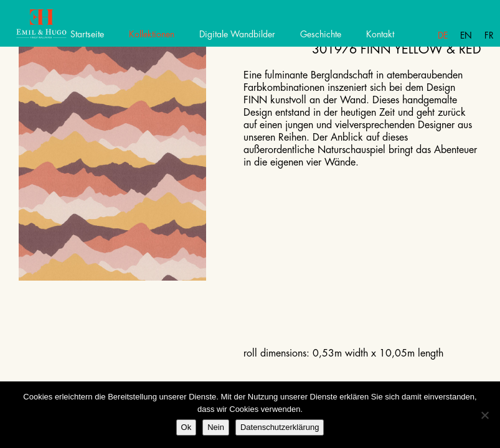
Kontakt (380, 34)
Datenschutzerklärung (280, 427)
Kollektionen (152, 34)
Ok (186, 427)
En (466, 35)
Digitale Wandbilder (237, 34)
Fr (489, 35)
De (443, 35)
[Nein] (484, 415)
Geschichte (321, 34)
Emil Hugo (54, 28)
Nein (216, 427)
